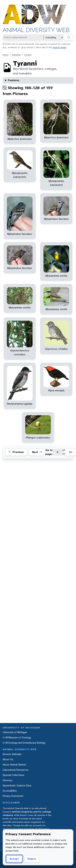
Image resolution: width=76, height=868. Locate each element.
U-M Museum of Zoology (17, 737)
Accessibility (10, 791)
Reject (32, 859)
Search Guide (59, 47)
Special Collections (13, 775)
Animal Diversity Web (36, 30)
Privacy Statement (13, 796)
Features (14, 80)
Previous (16, 452)
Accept (14, 859)
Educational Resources (15, 770)
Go (71, 452)
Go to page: (49, 452)
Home (6, 55)
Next (37, 452)
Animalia (16, 55)
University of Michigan (15, 732)
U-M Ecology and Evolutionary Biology (24, 743)
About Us (8, 759)
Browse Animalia (12, 754)
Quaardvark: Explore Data (17, 785)
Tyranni (28, 55)
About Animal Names (14, 765)
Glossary (7, 780)
